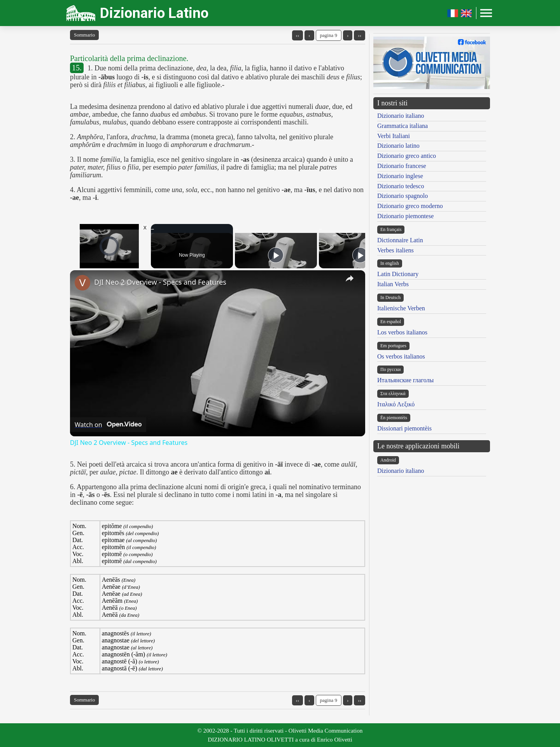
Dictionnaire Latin (400, 240)
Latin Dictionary (398, 274)
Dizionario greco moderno (410, 206)
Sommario (84, 35)
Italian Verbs (393, 284)
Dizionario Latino (154, 13)
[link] (82, 283)
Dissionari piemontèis (404, 428)
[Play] (276, 255)
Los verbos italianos (402, 332)
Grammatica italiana (402, 126)
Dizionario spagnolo (402, 196)
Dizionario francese (402, 166)
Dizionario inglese (400, 176)
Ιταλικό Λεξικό (396, 404)
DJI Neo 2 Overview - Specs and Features (160, 282)
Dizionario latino (398, 146)
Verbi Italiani (394, 136)
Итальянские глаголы (405, 380)
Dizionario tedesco (401, 186)
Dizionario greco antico (407, 156)
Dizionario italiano (401, 116)
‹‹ (298, 35)
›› (360, 35)
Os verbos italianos (401, 356)
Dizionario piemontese (405, 216)
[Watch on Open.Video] (108, 425)
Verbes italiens (395, 250)
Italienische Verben (401, 308)
